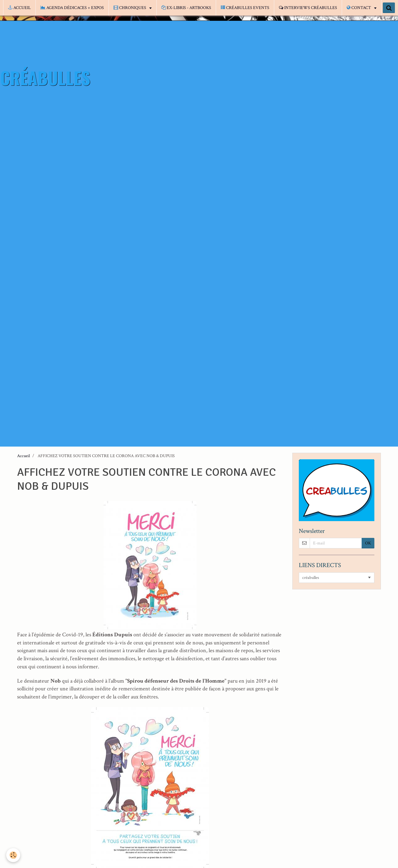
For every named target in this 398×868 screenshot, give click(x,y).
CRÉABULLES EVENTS (245, 8)
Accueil (23, 456)
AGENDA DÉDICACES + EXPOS (72, 8)
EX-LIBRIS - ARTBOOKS (186, 8)
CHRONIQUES (130, 8)
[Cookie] (13, 855)
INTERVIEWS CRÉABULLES (308, 8)
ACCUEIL (19, 8)
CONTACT (359, 8)
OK (368, 543)
